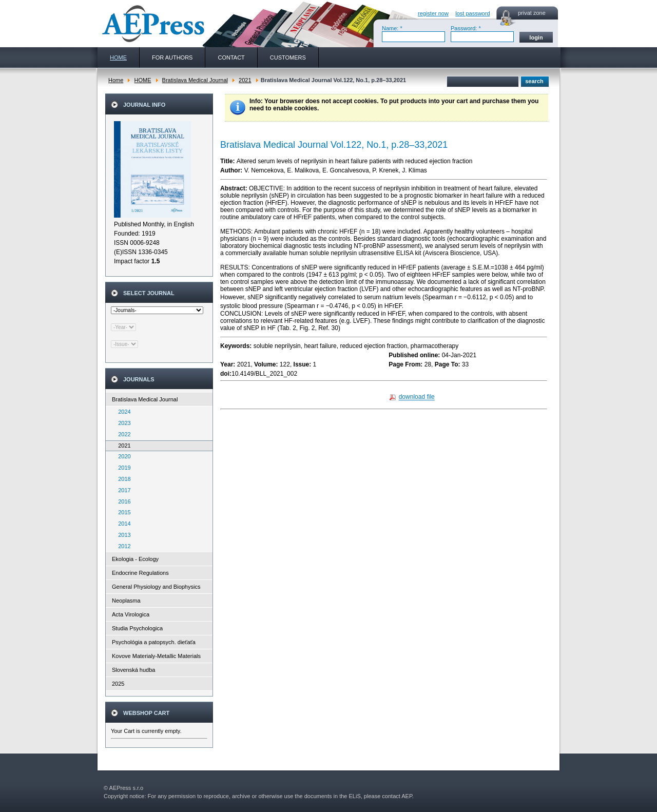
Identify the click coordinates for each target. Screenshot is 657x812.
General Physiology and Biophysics (156, 587)
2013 (122, 535)
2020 (122, 456)
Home (116, 80)
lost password (472, 13)
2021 (245, 80)
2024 (122, 412)
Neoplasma (126, 601)
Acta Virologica (131, 614)
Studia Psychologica (137, 628)
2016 (122, 501)
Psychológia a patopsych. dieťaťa (154, 642)
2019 (122, 468)
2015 (122, 512)
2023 (122, 423)
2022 (122, 434)
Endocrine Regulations (140, 573)
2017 (122, 490)
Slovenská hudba (133, 670)
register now (433, 13)
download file (417, 397)
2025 (118, 684)
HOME (142, 80)
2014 (122, 524)
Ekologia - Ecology (135, 559)
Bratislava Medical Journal (195, 80)
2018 (122, 479)
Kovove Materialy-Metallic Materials (156, 656)
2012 (122, 546)
